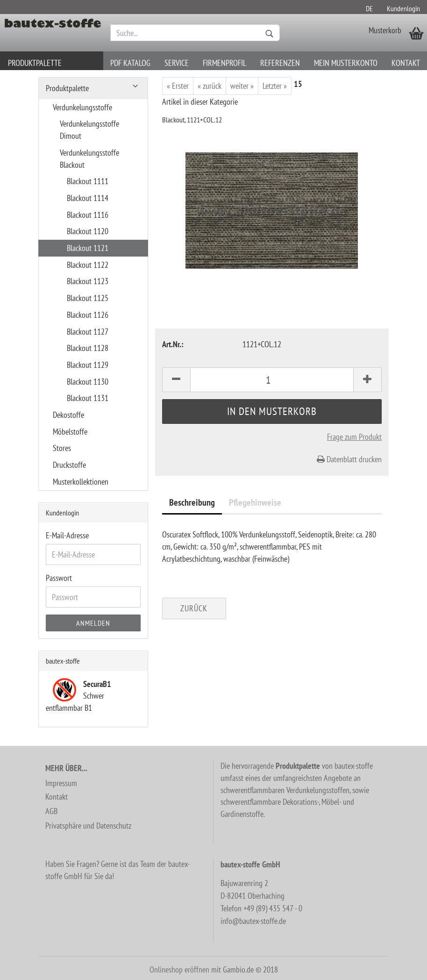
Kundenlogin (403, 8)
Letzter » (275, 86)
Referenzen (280, 63)
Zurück (194, 608)
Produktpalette (35, 63)
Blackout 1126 (88, 315)
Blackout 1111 (88, 181)
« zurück (210, 86)
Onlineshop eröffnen (179, 969)
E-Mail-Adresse (67, 535)
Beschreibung (192, 502)
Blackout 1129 (88, 365)
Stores (62, 448)
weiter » (242, 86)
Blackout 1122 (88, 265)
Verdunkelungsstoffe (82, 107)
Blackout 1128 (88, 348)
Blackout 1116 (88, 215)
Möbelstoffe (70, 432)
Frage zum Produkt (354, 437)
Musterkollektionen (81, 482)
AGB (51, 811)
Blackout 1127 (88, 332)
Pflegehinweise (255, 502)
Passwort (59, 578)
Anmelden (93, 623)
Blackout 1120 (88, 231)
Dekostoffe (68, 415)
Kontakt (406, 63)
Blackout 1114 (88, 198)
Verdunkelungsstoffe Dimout (89, 130)
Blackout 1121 (88, 248)
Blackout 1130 (88, 382)
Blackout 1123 (88, 281)
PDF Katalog (130, 63)
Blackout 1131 (88, 398)
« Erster (178, 86)
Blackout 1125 (88, 298)
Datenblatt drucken (349, 459)
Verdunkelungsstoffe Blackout (89, 159)
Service (177, 63)
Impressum (61, 783)
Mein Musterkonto (346, 63)
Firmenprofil (224, 63)
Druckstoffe (69, 465)
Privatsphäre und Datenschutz (88, 826)
